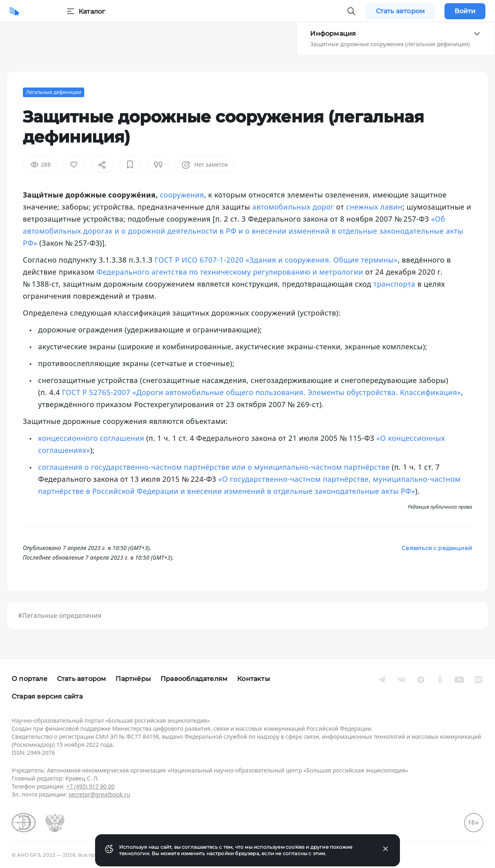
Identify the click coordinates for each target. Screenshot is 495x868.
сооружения (182, 195)
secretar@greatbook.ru (99, 794)
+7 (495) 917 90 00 (90, 786)
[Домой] (15, 11)
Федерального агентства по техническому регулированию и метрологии (230, 272)
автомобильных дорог (293, 207)
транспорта (395, 284)
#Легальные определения (60, 615)
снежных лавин (374, 207)
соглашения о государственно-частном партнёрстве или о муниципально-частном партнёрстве (214, 467)
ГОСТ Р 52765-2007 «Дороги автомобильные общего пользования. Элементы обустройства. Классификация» (262, 392)
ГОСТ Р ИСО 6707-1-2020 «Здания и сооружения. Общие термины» (276, 260)
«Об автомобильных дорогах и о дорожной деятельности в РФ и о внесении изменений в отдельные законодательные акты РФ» (243, 231)
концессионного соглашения (91, 438)
